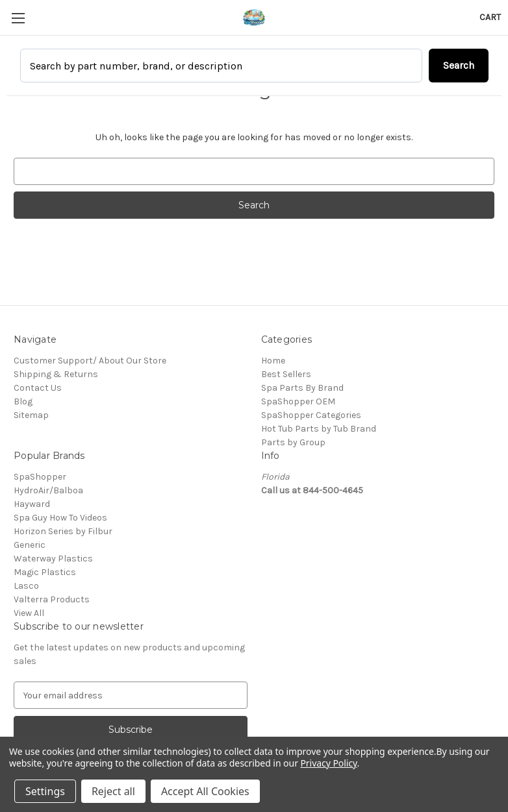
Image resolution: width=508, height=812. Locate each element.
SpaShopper (40, 477)
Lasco (26, 586)
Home (273, 361)
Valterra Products (52, 599)
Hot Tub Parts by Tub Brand (319, 429)
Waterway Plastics (53, 559)
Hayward (32, 504)
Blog (23, 401)
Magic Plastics (45, 572)
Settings (45, 791)
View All (29, 613)
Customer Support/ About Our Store (90, 361)
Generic (30, 545)
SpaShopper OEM (298, 401)
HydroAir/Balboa (48, 490)
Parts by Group (293, 442)
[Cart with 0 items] (490, 17)
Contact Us (38, 388)
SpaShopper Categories (311, 415)
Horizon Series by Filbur (63, 531)
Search (459, 65)
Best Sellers (286, 374)
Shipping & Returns (56, 374)
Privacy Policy (328, 763)
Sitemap (31, 415)
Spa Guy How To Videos (60, 518)
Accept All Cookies (205, 791)
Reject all (113, 791)
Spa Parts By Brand (302, 388)
